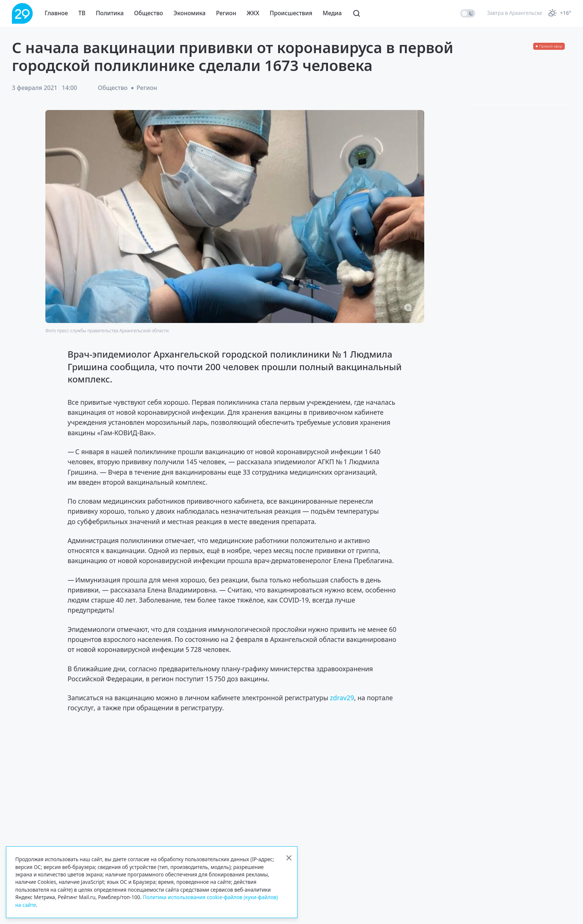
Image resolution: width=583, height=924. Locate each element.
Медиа (332, 13)
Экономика (190, 13)
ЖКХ (253, 13)
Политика (110, 13)
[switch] (468, 13)
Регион (226, 13)
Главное (56, 13)
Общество (149, 13)
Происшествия (291, 13)
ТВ (82, 13)
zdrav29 (342, 698)
